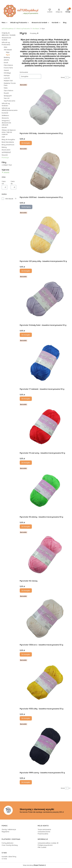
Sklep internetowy (34, 865)
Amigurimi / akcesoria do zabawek (6, 123)
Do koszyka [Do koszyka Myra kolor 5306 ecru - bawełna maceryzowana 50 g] (26, 654)
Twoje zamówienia (44, 829)
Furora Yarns (8, 68)
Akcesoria (5, 118)
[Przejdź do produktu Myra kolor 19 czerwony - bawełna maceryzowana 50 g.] (45, 427)
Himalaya (7, 73)
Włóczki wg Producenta (23, 29)
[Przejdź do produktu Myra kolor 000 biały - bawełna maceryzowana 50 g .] (45, 107)
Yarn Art (7, 98)
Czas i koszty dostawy (10, 845)
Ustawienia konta (44, 832)
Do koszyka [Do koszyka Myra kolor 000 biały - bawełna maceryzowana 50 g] (26, 143)
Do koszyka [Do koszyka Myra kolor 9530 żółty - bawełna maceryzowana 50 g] (26, 718)
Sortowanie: (24, 72)
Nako (6, 88)
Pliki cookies (42, 847)
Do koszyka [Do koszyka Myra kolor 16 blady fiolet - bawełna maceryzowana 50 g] (26, 335)
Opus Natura (8, 90)
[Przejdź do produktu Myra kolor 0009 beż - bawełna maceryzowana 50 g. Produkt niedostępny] (45, 171)
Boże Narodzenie (8, 142)
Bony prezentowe (8, 145)
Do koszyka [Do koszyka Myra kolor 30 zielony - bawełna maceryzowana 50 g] (26, 527)
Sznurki (4, 127)
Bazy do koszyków (8, 139)
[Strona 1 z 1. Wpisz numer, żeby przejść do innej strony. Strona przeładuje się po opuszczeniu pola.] (67, 77)
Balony (4, 147)
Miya (8, 52)
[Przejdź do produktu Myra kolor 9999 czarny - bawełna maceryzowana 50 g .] (45, 746)
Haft (3, 137)
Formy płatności (7, 843)
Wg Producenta (9, 101)
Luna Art (7, 78)
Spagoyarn (8, 96)
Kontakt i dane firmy (9, 857)
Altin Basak (36, 29)
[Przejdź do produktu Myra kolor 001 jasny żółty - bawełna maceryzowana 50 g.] (45, 235)
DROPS (6, 60)
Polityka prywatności (45, 845)
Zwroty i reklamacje (9, 829)
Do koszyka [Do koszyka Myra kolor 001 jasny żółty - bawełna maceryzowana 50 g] (26, 271)
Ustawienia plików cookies (47, 843)
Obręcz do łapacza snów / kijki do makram (9, 132)
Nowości (5, 155)
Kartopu (7, 75)
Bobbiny (7, 57)
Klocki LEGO (6, 150)
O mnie (4, 859)
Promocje (5, 158)
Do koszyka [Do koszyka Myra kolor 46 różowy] (26, 590)
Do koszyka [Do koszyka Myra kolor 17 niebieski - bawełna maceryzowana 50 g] (26, 399)
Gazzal (6, 70)
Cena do (13, 182)
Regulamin (5, 832)
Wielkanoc (5, 115)
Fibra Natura (8, 65)
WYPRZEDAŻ (6, 152)
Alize (5, 47)
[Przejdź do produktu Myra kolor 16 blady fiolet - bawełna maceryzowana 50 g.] (45, 299)
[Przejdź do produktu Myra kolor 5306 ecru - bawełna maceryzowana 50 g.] (45, 619)
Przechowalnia (43, 834)
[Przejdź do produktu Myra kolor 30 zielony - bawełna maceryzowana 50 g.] (45, 491)
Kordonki (5, 113)
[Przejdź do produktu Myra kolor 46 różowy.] (45, 555)
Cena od (4, 182)
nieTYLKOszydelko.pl (8, 29)
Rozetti (6, 93)
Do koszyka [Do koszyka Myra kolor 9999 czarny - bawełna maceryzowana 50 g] (26, 782)
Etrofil (6, 63)
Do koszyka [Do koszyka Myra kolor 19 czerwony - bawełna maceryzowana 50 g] (26, 463)
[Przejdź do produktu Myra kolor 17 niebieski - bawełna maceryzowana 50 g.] (45, 363)
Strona (63, 77)
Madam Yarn (8, 81)
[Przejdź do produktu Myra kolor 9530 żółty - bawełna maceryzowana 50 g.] (45, 682)
